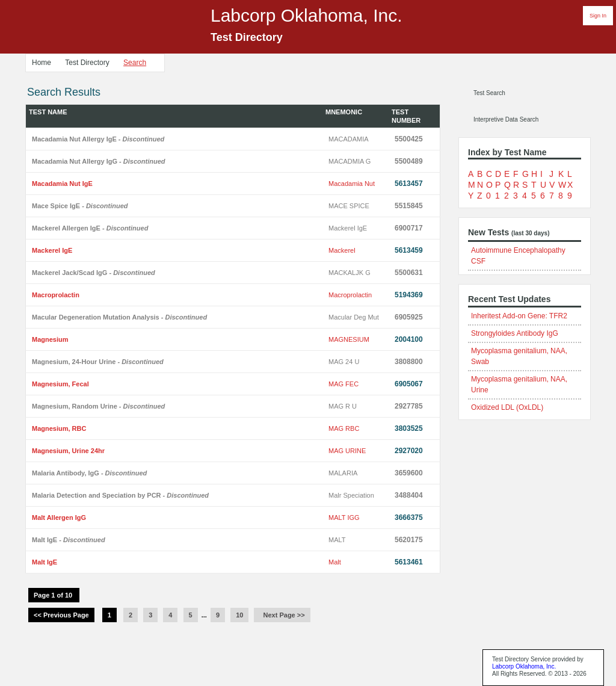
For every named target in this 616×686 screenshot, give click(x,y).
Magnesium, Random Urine (98, 406)
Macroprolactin (56, 295)
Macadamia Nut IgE (62, 184)
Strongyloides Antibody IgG (515, 333)
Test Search (489, 93)
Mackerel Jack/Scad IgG (94, 273)
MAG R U (343, 406)
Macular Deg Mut (354, 317)
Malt (335, 562)
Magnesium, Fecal (60, 384)
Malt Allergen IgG (59, 518)
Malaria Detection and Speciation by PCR (120, 495)
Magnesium (50, 339)
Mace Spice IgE (80, 206)
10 (239, 615)
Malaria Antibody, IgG (89, 473)
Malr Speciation (351, 495)
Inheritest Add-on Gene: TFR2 (519, 316)
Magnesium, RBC (59, 428)
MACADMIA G (350, 161)
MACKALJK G (350, 273)
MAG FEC (343, 384)
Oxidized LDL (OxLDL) (507, 407)
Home (42, 63)
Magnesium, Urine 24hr (68, 451)
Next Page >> (282, 615)
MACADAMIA (349, 139)
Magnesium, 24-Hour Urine (98, 362)
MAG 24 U (344, 362)
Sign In (598, 16)
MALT (337, 540)
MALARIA (343, 473)
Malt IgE (69, 540)
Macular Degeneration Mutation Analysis (119, 317)
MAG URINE (347, 451)
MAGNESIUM (349, 339)
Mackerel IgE (348, 228)
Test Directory (87, 63)
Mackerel (342, 250)
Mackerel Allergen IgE (90, 228)
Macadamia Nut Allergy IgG (98, 161)
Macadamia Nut (352, 184)
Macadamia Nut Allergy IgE (98, 139)
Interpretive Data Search (506, 119)
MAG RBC (344, 428)
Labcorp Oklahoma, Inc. (524, 666)
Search (135, 63)
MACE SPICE (349, 206)
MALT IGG (344, 518)
